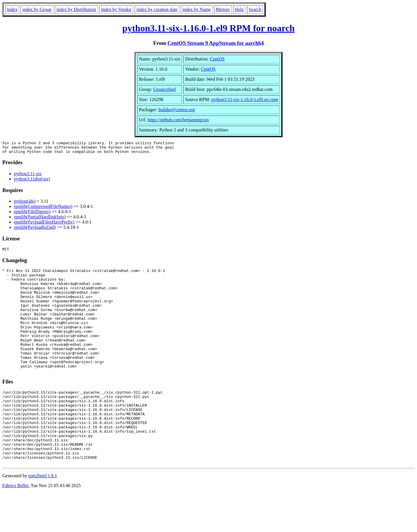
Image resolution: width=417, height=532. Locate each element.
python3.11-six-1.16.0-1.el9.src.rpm (245, 99)
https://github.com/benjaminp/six (178, 120)
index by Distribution (76, 9)
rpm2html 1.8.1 (43, 515)
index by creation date (157, 9)
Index (12, 9)
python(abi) (25, 204)
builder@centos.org (177, 110)
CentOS (217, 59)
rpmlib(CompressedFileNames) (43, 209)
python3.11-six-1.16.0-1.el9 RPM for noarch (208, 28)
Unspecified (164, 89)
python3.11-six (28, 176)
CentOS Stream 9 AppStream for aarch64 (216, 43)
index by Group (37, 9)
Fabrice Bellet (15, 525)
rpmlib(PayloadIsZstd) (35, 230)
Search (255, 9)
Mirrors (223, 9)
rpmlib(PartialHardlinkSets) (40, 219)
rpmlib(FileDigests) (32, 214)
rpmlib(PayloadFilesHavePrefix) (44, 225)
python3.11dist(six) (32, 181)
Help (239, 9)
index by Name (197, 9)
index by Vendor (116, 9)
